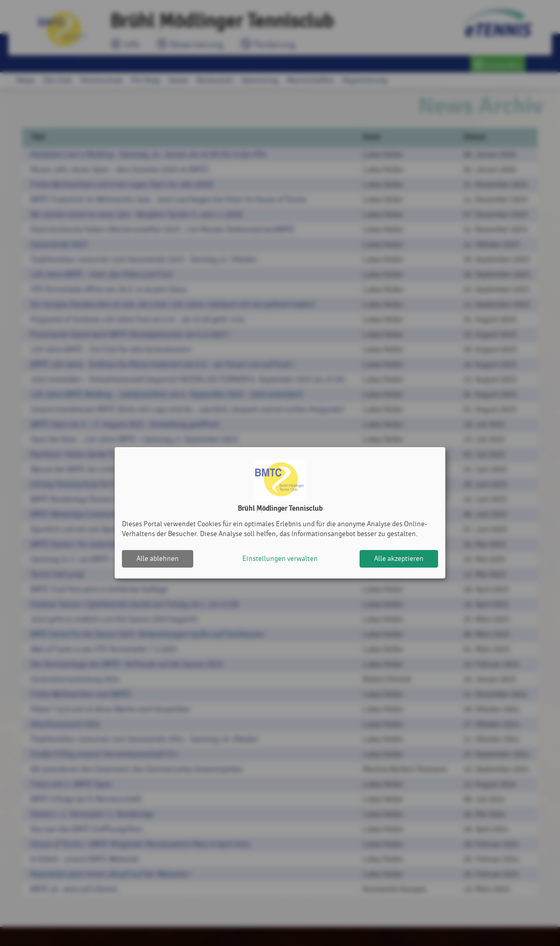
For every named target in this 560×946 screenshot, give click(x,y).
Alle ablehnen (158, 559)
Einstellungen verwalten (280, 559)
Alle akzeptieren (399, 559)
